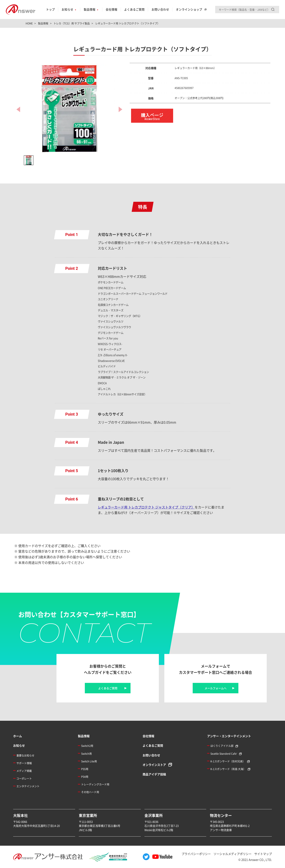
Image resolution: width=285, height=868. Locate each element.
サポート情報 (24, 763)
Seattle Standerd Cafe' (224, 753)
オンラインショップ (189, 9)
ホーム (18, 736)
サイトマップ (263, 854)
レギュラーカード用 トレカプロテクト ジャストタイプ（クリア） (146, 507)
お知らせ (67, 9)
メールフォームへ (216, 688)
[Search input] (247, 10)
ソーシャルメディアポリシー (233, 854)
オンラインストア (154, 765)
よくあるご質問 (134, 9)
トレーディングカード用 (95, 784)
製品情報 (90, 9)
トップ (50, 9)
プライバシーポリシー (196, 854)
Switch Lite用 (89, 761)
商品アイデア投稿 (154, 774)
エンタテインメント (28, 786)
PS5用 (85, 769)
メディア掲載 (24, 771)
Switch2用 (87, 746)
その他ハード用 (90, 792)
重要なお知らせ (25, 755)
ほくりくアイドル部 (222, 746)
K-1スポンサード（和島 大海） (228, 769)
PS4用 (85, 777)
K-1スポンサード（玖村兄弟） (228, 761)
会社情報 (112, 9)
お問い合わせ (160, 9)
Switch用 (86, 753)
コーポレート (24, 778)
